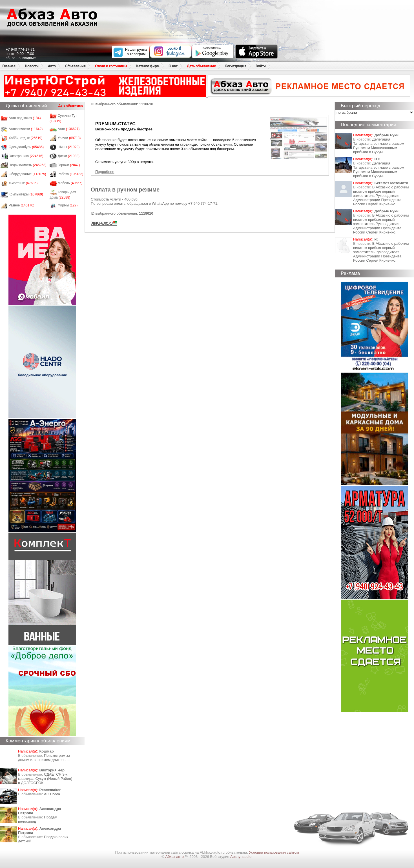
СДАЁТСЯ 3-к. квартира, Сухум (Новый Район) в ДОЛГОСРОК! (45, 779)
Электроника (26, 156)
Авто (52, 66)
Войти (261, 66)
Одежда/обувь (26, 147)
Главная (9, 66)
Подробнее (105, 172)
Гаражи (69, 165)
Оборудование (27, 174)
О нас (173, 66)
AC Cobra (52, 794)
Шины (69, 147)
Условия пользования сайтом (274, 852)
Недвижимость (28, 165)
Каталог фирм (148, 66)
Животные (23, 183)
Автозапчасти (26, 129)
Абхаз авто (175, 857)
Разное (22, 205)
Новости (32, 66)
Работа (71, 174)
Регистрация (236, 66)
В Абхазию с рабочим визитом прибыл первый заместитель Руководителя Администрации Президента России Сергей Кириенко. (381, 196)
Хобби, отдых (26, 138)
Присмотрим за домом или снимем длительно (44, 758)
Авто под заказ (25, 118)
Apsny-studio (241, 857)
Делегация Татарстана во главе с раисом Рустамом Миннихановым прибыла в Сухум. (379, 146)
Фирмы (68, 205)
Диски (69, 156)
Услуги (69, 138)
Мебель (70, 183)
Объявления (75, 66)
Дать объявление (201, 66)
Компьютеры (26, 194)
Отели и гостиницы (111, 66)
